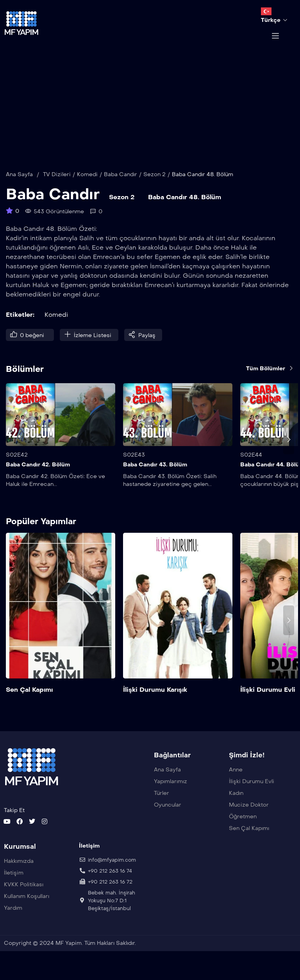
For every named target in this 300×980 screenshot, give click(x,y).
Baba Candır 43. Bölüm (155, 476)
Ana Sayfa (19, 186)
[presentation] (289, 451)
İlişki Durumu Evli (268, 701)
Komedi (87, 186)
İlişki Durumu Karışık (155, 701)
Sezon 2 (154, 186)
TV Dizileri (57, 186)
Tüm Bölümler (270, 380)
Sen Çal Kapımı (29, 701)
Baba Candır (121, 186)
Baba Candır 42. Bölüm (38, 476)
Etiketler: (20, 326)
